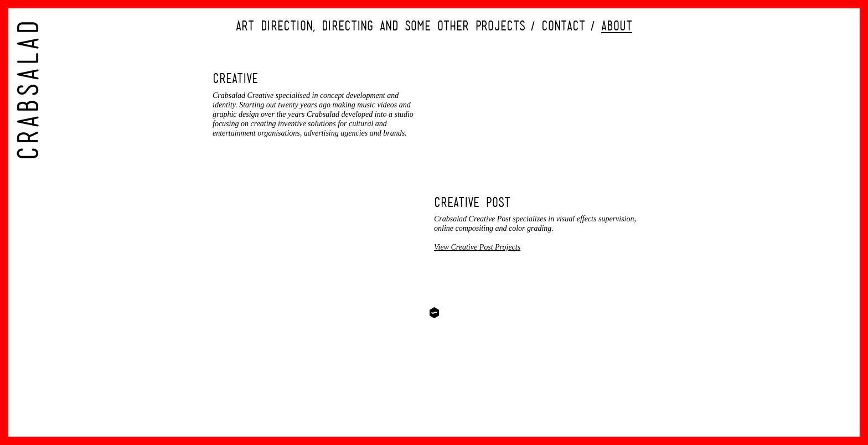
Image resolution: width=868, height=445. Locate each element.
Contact (563, 26)
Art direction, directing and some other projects (381, 26)
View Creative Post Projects (477, 247)
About (617, 26)
